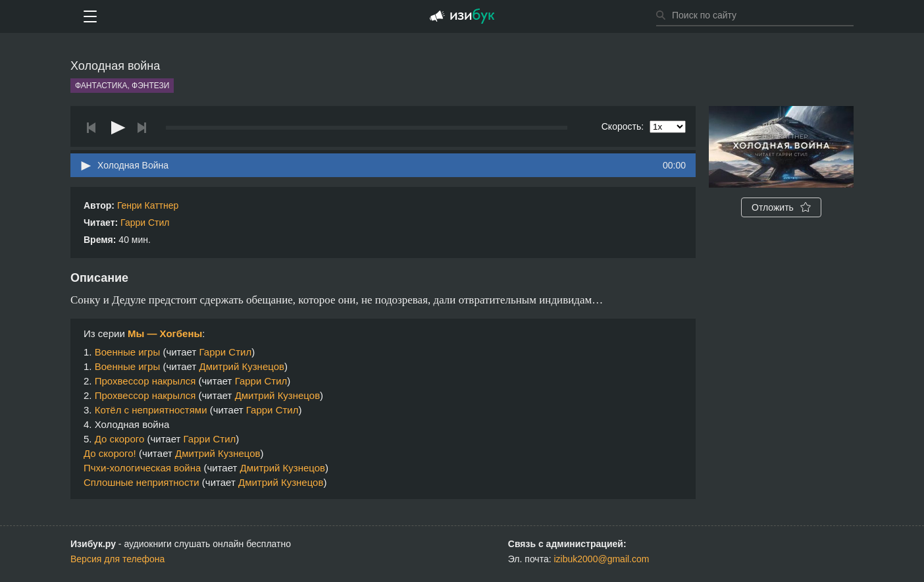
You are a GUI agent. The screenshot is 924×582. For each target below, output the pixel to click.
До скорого (120, 439)
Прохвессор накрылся (145, 381)
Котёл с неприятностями (151, 410)
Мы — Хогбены (165, 333)
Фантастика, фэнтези (122, 86)
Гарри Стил (145, 223)
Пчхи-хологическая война (142, 468)
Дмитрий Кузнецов (242, 366)
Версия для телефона (117, 559)
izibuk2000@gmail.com (602, 559)
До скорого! (110, 453)
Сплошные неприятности (141, 482)
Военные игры (128, 352)
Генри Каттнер (148, 205)
